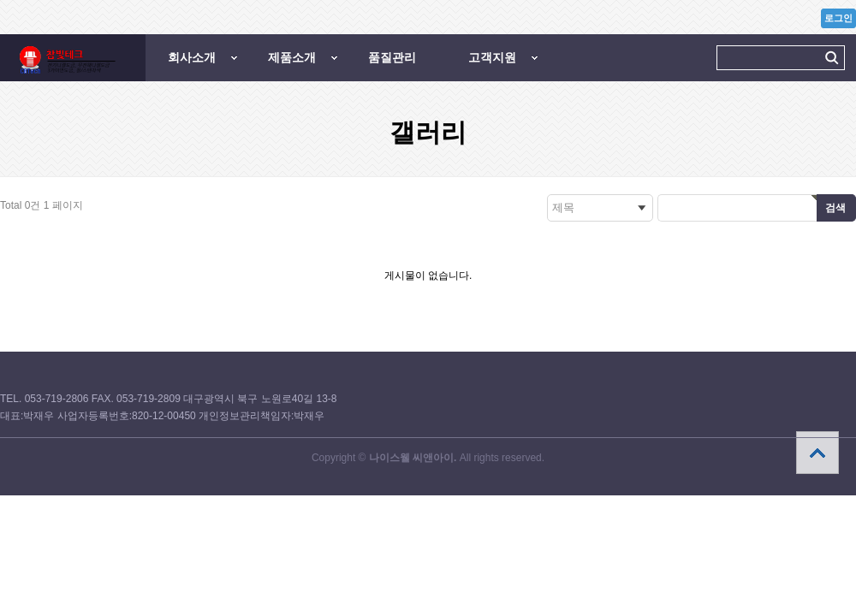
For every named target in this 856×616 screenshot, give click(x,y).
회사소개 (192, 57)
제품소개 (292, 57)
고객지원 (492, 57)
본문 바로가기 (0, 0)
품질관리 (392, 57)
